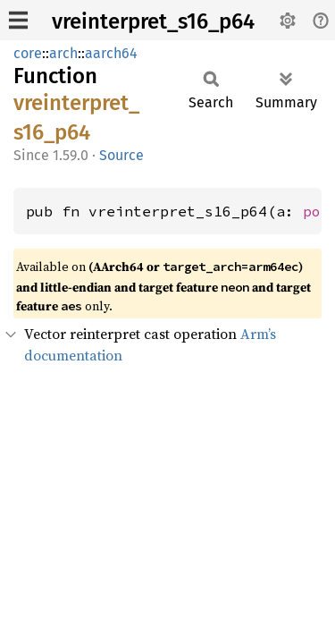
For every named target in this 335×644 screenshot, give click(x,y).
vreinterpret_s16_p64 (153, 21)
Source (121, 155)
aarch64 (111, 53)
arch (63, 53)
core (28, 53)
